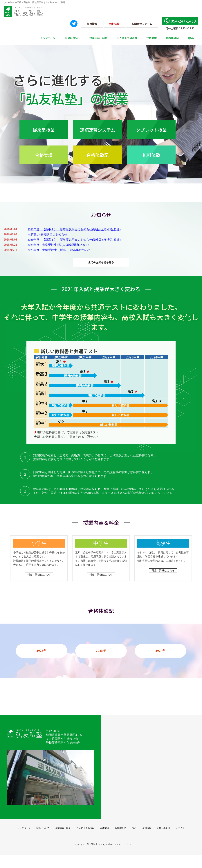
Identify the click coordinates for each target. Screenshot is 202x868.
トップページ (48, 38)
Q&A (191, 38)
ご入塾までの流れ (127, 38)
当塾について (73, 38)
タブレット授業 (151, 130)
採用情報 (92, 24)
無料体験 (114, 24)
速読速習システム (98, 130)
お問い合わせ (164, 836)
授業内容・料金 (98, 38)
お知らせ (181, 836)
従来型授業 (44, 130)
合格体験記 (172, 38)
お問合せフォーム (142, 24)
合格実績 (151, 38)
